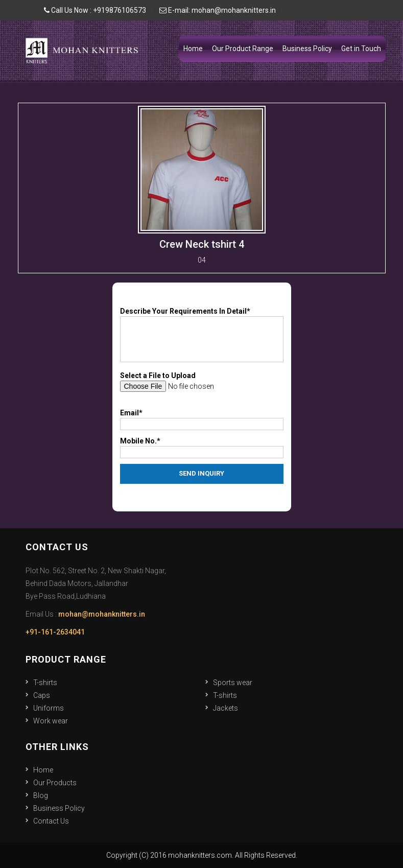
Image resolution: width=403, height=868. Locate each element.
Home (193, 49)
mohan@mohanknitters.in (102, 614)
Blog (41, 795)
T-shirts (45, 683)
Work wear (51, 721)
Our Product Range (243, 49)
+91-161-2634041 (55, 632)
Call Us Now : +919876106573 (95, 10)
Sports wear (233, 683)
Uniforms (49, 708)
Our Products (55, 783)
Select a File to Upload (158, 376)
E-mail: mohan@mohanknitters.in (218, 10)
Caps (42, 695)
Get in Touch (361, 49)
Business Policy (307, 49)
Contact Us (51, 821)
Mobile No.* (140, 441)
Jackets (226, 708)
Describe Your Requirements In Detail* (185, 311)
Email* (131, 413)
